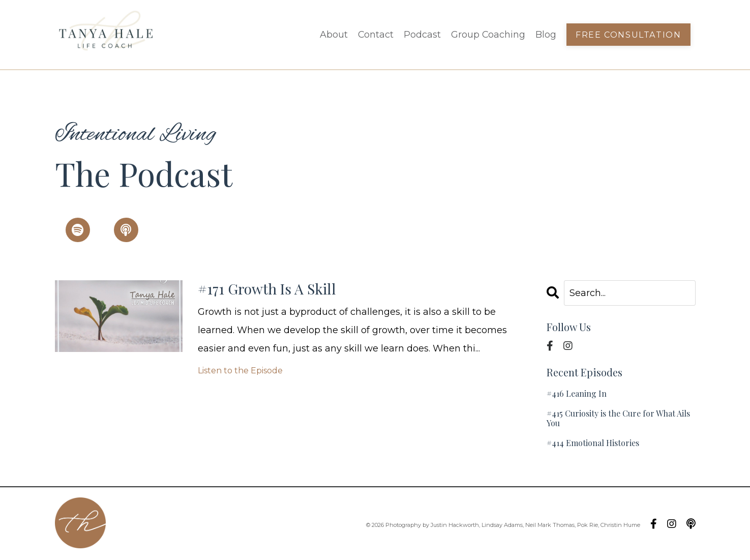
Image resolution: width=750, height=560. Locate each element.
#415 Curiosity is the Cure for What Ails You (618, 418)
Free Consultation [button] (628, 35)
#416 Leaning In (577, 393)
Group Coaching (488, 35)
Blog (546, 35)
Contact (375, 35)
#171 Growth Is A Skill (271, 289)
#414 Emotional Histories (593, 443)
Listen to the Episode (240, 372)
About (333, 35)
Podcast (422, 35)
